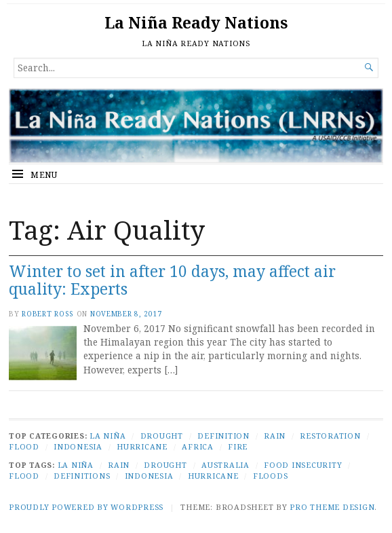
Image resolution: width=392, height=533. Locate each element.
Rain (275, 436)
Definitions (82, 476)
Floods (271, 476)
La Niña (107, 436)
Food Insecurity (303, 465)
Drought (162, 436)
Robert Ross (48, 314)
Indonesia (78, 446)
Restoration (330, 436)
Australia (226, 465)
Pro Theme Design (332, 507)
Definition (223, 436)
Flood (24, 446)
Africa (198, 446)
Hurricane (142, 446)
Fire (238, 446)
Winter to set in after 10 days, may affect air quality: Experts (172, 280)
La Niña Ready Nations (196, 23)
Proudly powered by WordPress (86, 507)
